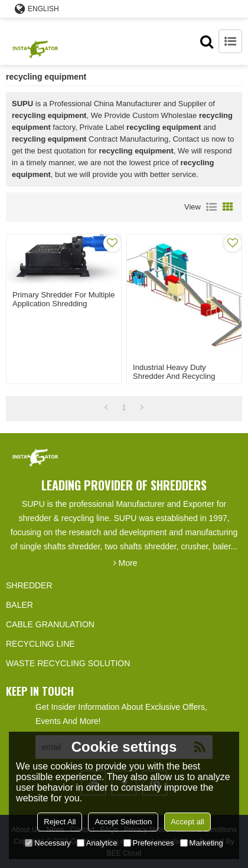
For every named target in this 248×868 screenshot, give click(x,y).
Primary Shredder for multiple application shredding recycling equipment (63, 304)
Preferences (149, 843)
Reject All (60, 822)
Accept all (187, 822)
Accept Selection (123, 822)
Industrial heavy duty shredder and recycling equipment (174, 376)
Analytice (97, 843)
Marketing (202, 843)
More (128, 563)
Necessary (48, 843)
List (211, 207)
